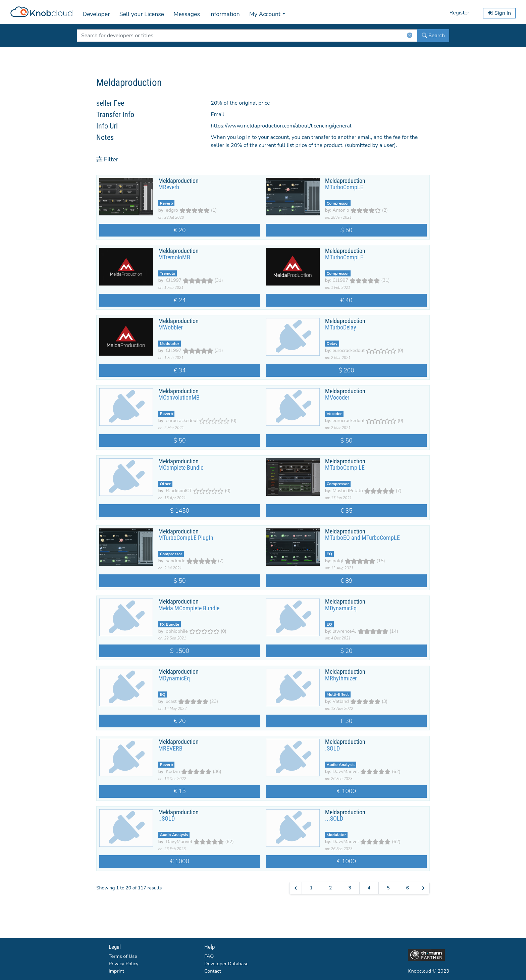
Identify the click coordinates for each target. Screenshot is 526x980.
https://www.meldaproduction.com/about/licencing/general (281, 126)
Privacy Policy (124, 964)
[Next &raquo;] (423, 888)
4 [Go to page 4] (369, 888)
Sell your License (142, 14)
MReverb (169, 187)
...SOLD (334, 819)
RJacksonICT (179, 491)
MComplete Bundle (181, 468)
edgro (172, 210)
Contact (213, 971)
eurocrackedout (349, 350)
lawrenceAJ (345, 631)
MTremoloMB (174, 257)
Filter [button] (107, 159)
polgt (338, 561)
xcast (171, 701)
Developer (96, 14)
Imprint (116, 971)
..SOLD (167, 819)
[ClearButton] (410, 37)
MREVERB (170, 749)
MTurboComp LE (345, 468)
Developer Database (226, 964)
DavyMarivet (346, 771)
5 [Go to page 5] (388, 888)
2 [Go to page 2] (330, 888)
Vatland (341, 701)
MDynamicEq (341, 608)
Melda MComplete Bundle (189, 608)
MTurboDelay (341, 327)
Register (459, 13)
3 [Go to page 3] (350, 888)
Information (225, 14)
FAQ (209, 956)
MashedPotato (348, 491)
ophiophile (177, 631)
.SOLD (332, 749)
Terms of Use (123, 956)
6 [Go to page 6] (408, 888)
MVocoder (337, 398)
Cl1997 (174, 280)
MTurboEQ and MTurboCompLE (362, 538)
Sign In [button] (499, 13)
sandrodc (175, 561)
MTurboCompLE (344, 187)
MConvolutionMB (179, 398)
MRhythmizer (341, 678)
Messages (187, 14)
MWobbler (170, 327)
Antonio (341, 210)
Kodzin (173, 771)
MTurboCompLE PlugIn (186, 538)
